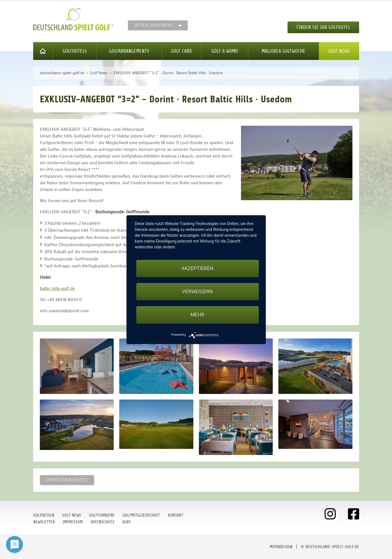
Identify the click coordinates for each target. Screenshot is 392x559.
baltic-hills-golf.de (57, 288)
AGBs (126, 522)
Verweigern (197, 291)
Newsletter (44, 522)
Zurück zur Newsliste (67, 480)
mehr (198, 315)
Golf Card (181, 51)
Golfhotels (75, 51)
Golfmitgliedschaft (141, 515)
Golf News (339, 51)
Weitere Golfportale (154, 25)
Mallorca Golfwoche (283, 51)
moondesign (281, 547)
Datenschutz (102, 522)
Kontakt (175, 515)
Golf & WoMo (225, 51)
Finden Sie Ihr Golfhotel (323, 27)
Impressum (73, 522)
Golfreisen (44, 515)
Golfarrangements (129, 51)
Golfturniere (102, 515)
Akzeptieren (197, 268)
